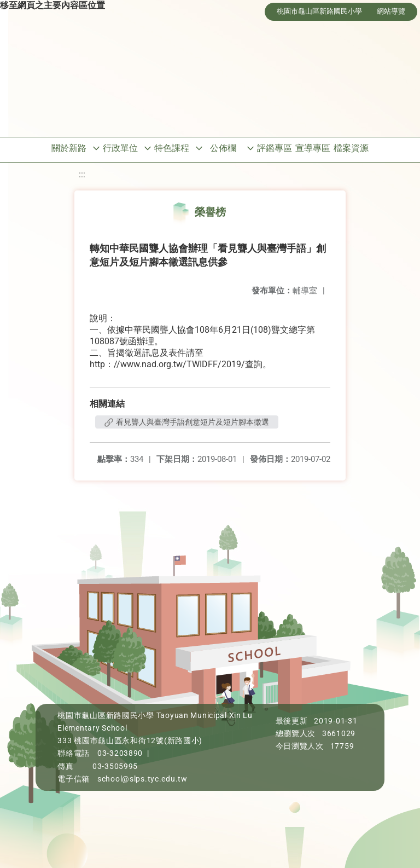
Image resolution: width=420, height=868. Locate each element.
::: (82, 174)
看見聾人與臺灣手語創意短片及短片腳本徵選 (187, 422)
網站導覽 (391, 11)
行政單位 (120, 148)
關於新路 (69, 148)
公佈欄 (223, 148)
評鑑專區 (275, 148)
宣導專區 (313, 148)
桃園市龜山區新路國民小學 (319, 11)
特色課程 (172, 148)
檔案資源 (351, 148)
